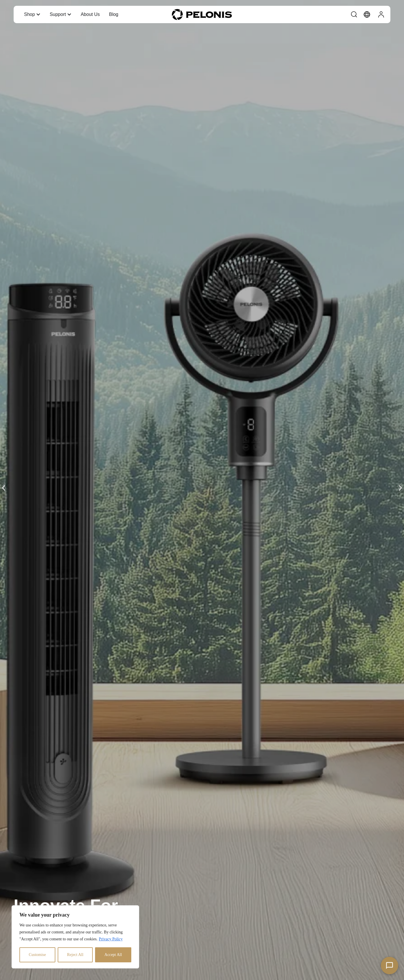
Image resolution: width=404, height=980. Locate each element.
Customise (37, 955)
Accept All (113, 955)
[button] (4, 488)
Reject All (75, 955)
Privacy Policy (111, 939)
